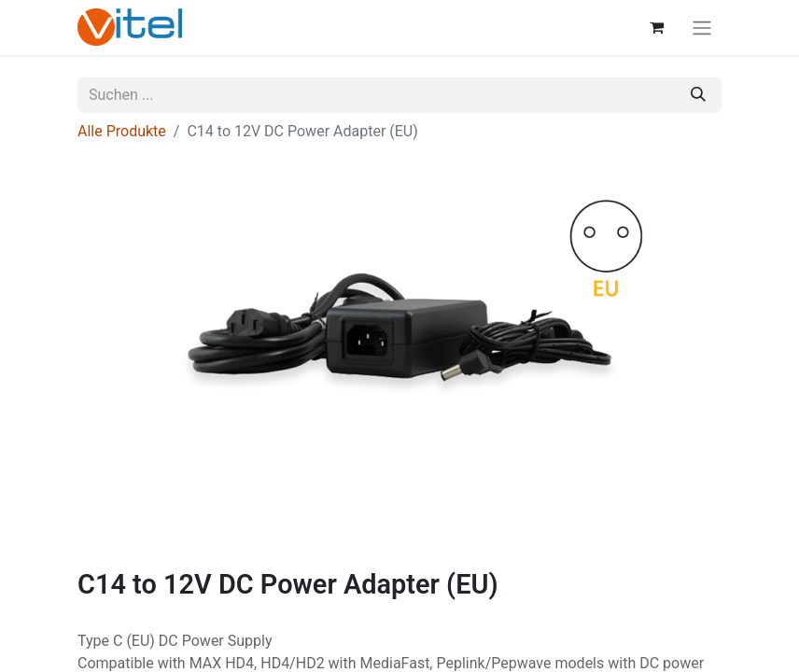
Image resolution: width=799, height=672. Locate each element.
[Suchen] (698, 95)
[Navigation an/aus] (702, 28)
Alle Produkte (122, 131)
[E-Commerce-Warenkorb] (656, 27)
